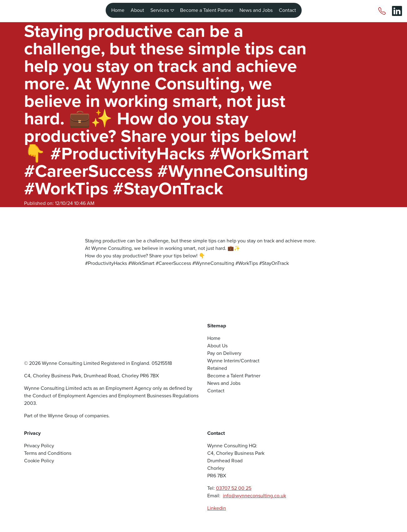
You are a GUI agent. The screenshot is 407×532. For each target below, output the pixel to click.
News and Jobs (256, 9)
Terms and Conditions (48, 453)
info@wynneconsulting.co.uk (254, 496)
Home (118, 9)
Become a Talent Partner (207, 9)
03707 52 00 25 (234, 488)
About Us (217, 346)
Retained (217, 368)
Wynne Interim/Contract (233, 361)
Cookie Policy (39, 461)
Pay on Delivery (224, 353)
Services (162, 9)
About (137, 9)
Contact (287, 9)
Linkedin (217, 508)
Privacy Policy (39, 446)
